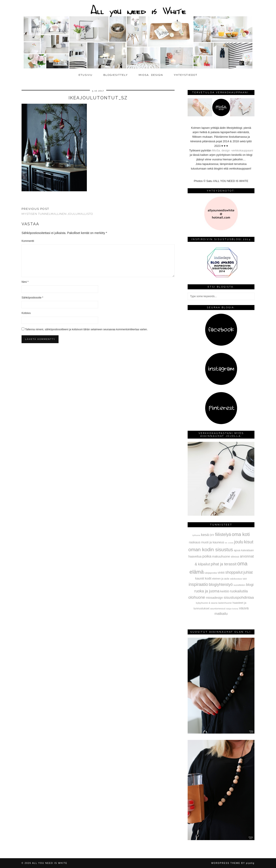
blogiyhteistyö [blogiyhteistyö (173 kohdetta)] (221, 585)
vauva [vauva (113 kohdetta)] (244, 608)
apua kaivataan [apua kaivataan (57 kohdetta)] (244, 550)
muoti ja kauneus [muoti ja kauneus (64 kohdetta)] (213, 542)
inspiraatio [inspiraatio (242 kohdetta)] (198, 584)
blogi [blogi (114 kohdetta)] (250, 585)
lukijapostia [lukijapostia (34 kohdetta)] (211, 573)
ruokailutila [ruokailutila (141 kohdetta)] (239, 591)
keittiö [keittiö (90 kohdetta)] (225, 591)
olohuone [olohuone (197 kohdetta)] (197, 597)
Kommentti (28, 241)
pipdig (250, 863)
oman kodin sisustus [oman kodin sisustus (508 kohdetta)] (211, 549)
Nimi (25, 282)
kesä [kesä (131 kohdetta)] (205, 535)
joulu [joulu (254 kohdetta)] (239, 542)
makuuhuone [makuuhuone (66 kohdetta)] (221, 556)
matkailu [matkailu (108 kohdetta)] (221, 614)
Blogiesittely (116, 75)
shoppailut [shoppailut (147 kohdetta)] (234, 572)
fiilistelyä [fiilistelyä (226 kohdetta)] (223, 535)
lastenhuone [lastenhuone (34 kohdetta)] (225, 603)
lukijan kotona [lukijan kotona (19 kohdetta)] (232, 609)
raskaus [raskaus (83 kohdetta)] (195, 542)
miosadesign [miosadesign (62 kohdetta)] (214, 598)
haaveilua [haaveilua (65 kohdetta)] (195, 556)
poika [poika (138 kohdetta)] (207, 556)
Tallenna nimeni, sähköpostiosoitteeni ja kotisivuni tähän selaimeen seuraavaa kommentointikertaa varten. (86, 329)
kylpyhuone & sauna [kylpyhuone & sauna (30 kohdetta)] (207, 603)
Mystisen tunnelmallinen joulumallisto (57, 211)
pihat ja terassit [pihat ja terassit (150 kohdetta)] (224, 564)
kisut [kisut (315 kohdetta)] (249, 542)
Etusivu (86, 75)
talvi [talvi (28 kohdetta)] (245, 579)
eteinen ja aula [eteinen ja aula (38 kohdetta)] (221, 579)
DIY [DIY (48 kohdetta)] (212, 535)
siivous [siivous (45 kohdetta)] (235, 557)
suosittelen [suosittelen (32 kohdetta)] (239, 585)
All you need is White (50, 863)
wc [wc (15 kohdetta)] (226, 543)
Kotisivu (26, 313)
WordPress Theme (226, 863)
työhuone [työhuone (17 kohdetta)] (196, 535)
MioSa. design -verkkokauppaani (233, 150)
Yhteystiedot (186, 75)
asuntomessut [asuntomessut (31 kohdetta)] (218, 609)
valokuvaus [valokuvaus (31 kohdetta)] (236, 579)
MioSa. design (151, 75)
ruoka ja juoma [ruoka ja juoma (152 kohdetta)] (207, 591)
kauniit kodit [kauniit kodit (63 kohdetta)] (203, 578)
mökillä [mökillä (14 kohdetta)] (231, 543)
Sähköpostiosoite (32, 298)
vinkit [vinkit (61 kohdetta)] (221, 573)
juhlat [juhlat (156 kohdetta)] (248, 572)
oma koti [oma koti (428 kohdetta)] (241, 534)
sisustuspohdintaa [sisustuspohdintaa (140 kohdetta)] (239, 597)
